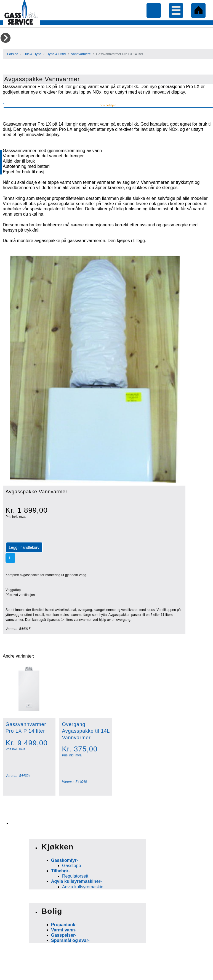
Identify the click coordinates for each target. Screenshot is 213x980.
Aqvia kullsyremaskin (83, 887)
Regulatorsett (75, 876)
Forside (13, 54)
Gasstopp (71, 866)
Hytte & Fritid (56, 54)
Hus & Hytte (32, 54)
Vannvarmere (81, 54)
